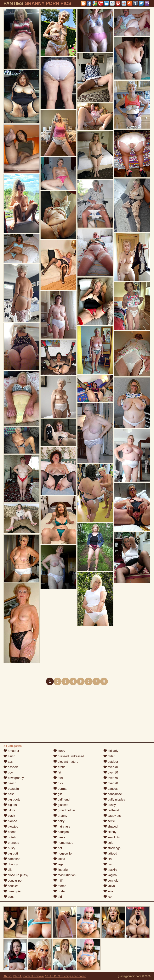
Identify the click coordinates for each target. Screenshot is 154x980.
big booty (12, 799)
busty (9, 848)
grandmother (64, 810)
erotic (59, 767)
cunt (9, 897)
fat (57, 772)
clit (8, 870)
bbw (9, 772)
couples (11, 886)
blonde (10, 821)
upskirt (110, 870)
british (10, 837)
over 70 (111, 783)
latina (59, 859)
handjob (61, 832)
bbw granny (14, 778)
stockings (112, 848)
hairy (59, 821)
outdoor (111, 762)
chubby (11, 864)
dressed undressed (69, 756)
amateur (11, 751)
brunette (11, 843)
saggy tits (112, 816)
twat (108, 864)
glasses (61, 805)
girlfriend (61, 799)
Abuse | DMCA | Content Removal (24, 976)
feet (58, 778)
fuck (58, 783)
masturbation (64, 875)
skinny (110, 832)
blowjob (11, 826)
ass (8, 762)
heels (59, 837)
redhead (111, 810)
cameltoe (12, 859)
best (9, 794)
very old (111, 881)
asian (9, 756)
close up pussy (16, 875)
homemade (63, 843)
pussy (110, 805)
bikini (9, 810)
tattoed (110, 853)
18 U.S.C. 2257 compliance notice (66, 976)
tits (108, 859)
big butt (11, 853)
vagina (110, 875)
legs (58, 864)
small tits (112, 837)
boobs (10, 832)
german (61, 789)
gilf (57, 794)
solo (108, 843)
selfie (109, 821)
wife (108, 891)
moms (60, 886)
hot (58, 848)
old (58, 897)
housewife (63, 853)
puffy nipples (114, 799)
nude (59, 891)
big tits (10, 805)
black (9, 816)
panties (111, 789)
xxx (108, 897)
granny (60, 816)
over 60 (111, 778)
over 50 (111, 772)
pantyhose (113, 794)
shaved (111, 826)
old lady (111, 751)
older (109, 756)
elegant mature (66, 762)
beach (10, 783)
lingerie (60, 870)
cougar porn (14, 881)
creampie (12, 891)
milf (58, 881)
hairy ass (62, 826)
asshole (11, 767)
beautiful (11, 789)
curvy (59, 751)
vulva (109, 886)
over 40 (111, 767)
